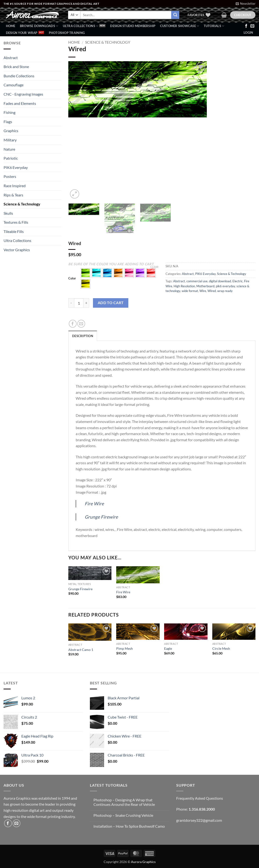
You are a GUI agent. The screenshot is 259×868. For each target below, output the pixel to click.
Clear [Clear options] (154, 267)
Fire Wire (94, 504)
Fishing (9, 112)
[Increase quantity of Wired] (86, 303)
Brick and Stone (16, 67)
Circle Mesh (221, 648)
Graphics (11, 131)
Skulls (8, 213)
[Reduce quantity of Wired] (71, 303)
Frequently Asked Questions (200, 798)
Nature (9, 149)
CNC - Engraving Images (23, 94)
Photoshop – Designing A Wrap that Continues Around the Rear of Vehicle (124, 802)
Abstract (11, 58)
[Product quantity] (79, 303)
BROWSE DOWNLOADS (39, 26)
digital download (220, 281)
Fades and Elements (20, 103)
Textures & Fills (16, 222)
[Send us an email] (252, 26)
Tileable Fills (14, 231)
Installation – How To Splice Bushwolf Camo (129, 826)
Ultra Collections (81, 26)
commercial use (197, 281)
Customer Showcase (180, 26)
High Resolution (184, 286)
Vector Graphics (17, 250)
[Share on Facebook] (73, 324)
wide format (190, 291)
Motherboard (205, 286)
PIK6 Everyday (16, 167)
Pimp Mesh (125, 648)
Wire (203, 291)
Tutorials (214, 26)
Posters (10, 176)
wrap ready (225, 291)
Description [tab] (83, 336)
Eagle (168, 648)
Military (10, 140)
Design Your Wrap (22, 33)
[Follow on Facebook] (246, 26)
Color (72, 279)
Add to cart (111, 303)
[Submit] (175, 15)
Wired (212, 291)
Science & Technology (22, 204)
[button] (246, 4)
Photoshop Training (67, 33)
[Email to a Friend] (81, 324)
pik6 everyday (225, 286)
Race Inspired (15, 186)
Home (11, 26)
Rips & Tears (13, 195)
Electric (238, 281)
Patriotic (11, 158)
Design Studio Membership (133, 26)
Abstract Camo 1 (81, 650)
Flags (8, 122)
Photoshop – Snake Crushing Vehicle (123, 815)
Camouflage (14, 85)
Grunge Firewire (101, 517)
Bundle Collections (19, 76)
